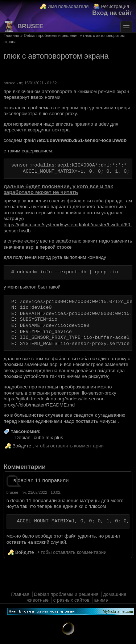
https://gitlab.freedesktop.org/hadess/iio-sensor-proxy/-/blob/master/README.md (54, 402)
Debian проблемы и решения (51, 35)
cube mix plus (48, 437)
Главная (11, 35)
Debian (23, 437)
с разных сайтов (71, 600)
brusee (24, 26)
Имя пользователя (68, 6)
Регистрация (115, 6)
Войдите (22, 446)
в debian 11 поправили (41, 480)
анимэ (101, 600)
